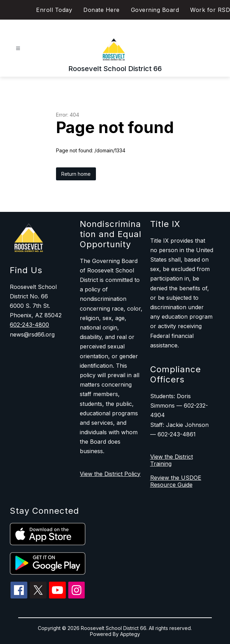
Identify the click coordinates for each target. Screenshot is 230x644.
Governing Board (155, 10)
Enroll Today (54, 10)
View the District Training (172, 460)
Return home (76, 174)
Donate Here (102, 10)
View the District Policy (110, 474)
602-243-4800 (29, 325)
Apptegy (130, 634)
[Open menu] (18, 49)
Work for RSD (210, 10)
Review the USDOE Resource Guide (176, 481)
